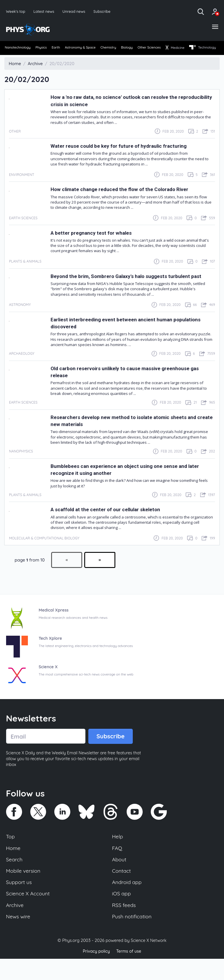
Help (118, 854)
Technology (19, 59)
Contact (122, 890)
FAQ (118, 866)
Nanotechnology (19, 49)
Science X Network (149, 962)
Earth (65, 49)
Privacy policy (96, 973)
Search (15, 878)
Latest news (45, 11)
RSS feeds (125, 926)
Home (14, 866)
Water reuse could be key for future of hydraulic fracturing (128, 157)
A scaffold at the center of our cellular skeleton (112, 526)
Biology (149, 49)
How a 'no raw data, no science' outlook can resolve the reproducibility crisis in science (122, 111)
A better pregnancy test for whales (96, 243)
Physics (46, 49)
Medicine (206, 49)
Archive (15, 926)
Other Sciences (176, 49)
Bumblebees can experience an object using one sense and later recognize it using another (127, 485)
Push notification (133, 938)
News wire (19, 938)
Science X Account (29, 914)
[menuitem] (18, 49)
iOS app (122, 914)
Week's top (16, 11)
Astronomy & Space (94, 49)
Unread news (77, 11)
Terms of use (130, 973)
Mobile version (24, 890)
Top (11, 854)
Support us (20, 902)
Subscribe (106, 11)
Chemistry (127, 49)
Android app (128, 902)
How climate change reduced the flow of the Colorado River (128, 200)
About (120, 878)
